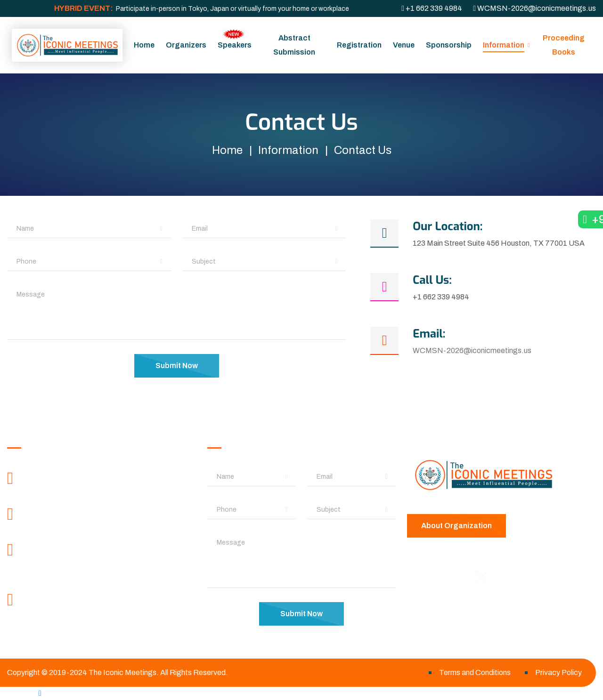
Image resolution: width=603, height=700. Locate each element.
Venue (404, 45)
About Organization (456, 526)
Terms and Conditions (475, 672)
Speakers (235, 39)
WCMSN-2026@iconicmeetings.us (472, 350)
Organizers (186, 45)
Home (144, 45)
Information (504, 45)
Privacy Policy (558, 672)
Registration (359, 45)
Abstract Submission (294, 45)
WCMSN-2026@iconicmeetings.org (97, 618)
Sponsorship (449, 45)
